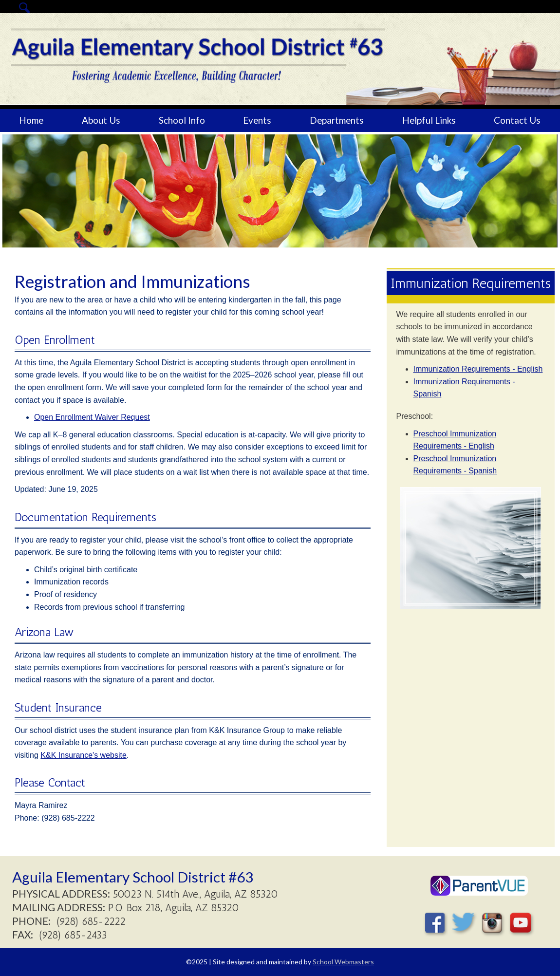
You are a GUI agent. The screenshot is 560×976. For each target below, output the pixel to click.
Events (257, 120)
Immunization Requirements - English (478, 369)
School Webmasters (343, 962)
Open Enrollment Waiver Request (92, 417)
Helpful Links (429, 120)
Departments (337, 120)
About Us (101, 120)
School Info (182, 120)
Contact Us (517, 120)
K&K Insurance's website (83, 755)
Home (31, 120)
